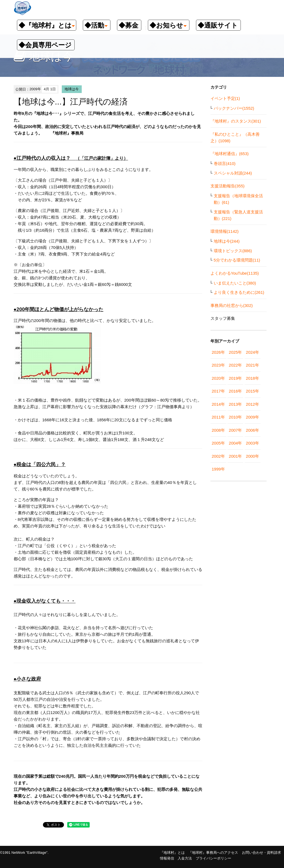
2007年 (235, 430)
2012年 (253, 404)
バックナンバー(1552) (234, 108)
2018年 (253, 378)
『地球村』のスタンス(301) (236, 121)
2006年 (253, 430)
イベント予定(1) (225, 98)
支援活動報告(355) (228, 186)
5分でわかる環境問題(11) (237, 260)
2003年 (253, 443)
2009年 (253, 417)
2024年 (253, 352)
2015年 (253, 391)
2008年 (218, 430)
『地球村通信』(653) (230, 154)
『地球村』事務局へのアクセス (213, 853)
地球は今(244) (227, 241)
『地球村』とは (172, 853)
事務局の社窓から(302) (232, 305)
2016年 (235, 391)
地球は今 (72, 89)
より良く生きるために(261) (239, 292)
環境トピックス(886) (233, 251)
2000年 (253, 456)
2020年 (218, 378)
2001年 (235, 456)
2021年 (253, 365)
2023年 (218, 365)
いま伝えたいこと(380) (235, 283)
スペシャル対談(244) (233, 173)
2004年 (235, 443)
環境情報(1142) (225, 231)
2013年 (235, 404)
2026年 (218, 352)
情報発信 (167, 858)
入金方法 (185, 858)
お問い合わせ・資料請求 (261, 853)
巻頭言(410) (225, 163)
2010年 (235, 417)
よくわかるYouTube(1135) (235, 273)
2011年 (218, 417)
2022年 (235, 365)
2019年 (235, 378)
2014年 (218, 404)
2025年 (235, 352)
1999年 (218, 469)
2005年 (218, 443)
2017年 (218, 391)
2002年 (218, 456)
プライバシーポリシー (213, 858)
